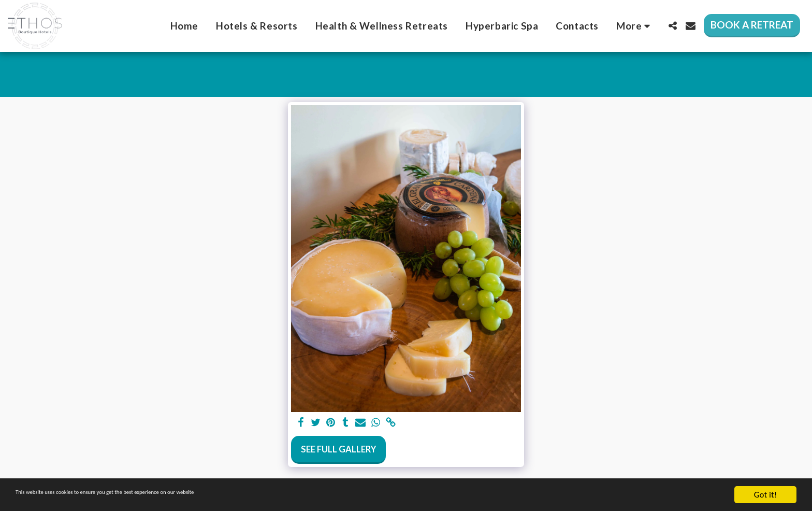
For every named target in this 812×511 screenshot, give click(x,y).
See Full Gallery (338, 449)
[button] (672, 26)
